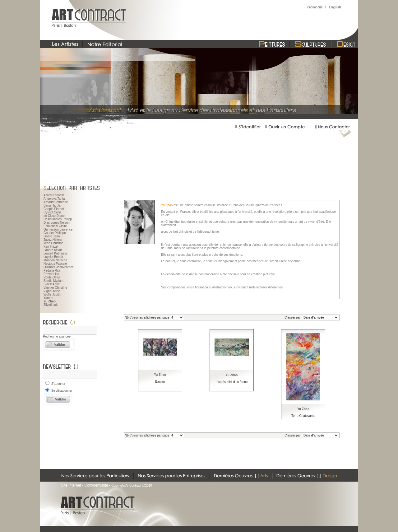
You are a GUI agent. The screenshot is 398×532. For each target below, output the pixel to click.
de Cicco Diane (54, 216)
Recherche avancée (57, 336)
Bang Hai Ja (52, 205)
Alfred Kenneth (54, 195)
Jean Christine (53, 243)
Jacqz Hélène (53, 240)
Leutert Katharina (56, 253)
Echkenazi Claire (55, 226)
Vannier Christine (55, 288)
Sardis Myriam (53, 281)
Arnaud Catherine (56, 202)
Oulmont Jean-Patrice (59, 267)
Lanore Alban (53, 250)
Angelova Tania (54, 199)
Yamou (48, 298)
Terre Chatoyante (303, 416)
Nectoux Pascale (55, 264)
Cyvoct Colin (52, 212)
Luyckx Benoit (53, 257)
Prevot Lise (51, 274)
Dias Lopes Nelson (57, 223)
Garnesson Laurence (58, 229)
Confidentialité (96, 485)
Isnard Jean (52, 236)
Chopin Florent (54, 209)
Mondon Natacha (55, 260)
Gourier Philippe (55, 233)
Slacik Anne (52, 284)
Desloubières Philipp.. (59, 219)
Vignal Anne (52, 291)
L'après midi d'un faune (232, 382)
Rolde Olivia (52, 277)
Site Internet (71, 485)
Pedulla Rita (52, 271)
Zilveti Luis (51, 305)
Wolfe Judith (52, 294)
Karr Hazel (51, 247)
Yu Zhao (160, 375)
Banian (160, 382)
